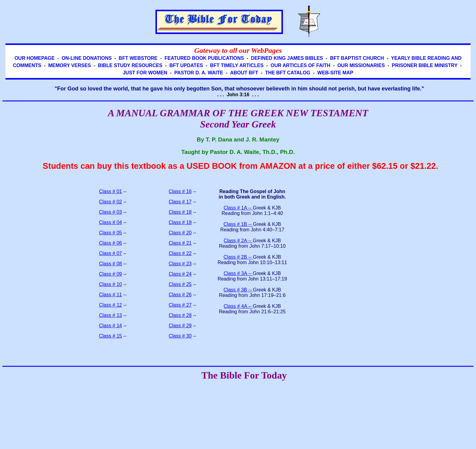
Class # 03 (110, 212)
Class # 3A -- (238, 273)
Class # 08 (110, 264)
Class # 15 (110, 336)
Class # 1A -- (238, 208)
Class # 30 (180, 336)
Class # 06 (110, 243)
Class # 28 (180, 315)
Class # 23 (180, 264)
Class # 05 (110, 233)
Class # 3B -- (238, 290)
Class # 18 (180, 212)
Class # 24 (180, 274)
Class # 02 (110, 202)
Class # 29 (180, 326)
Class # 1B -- (238, 224)
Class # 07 (110, 253)
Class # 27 (180, 305)
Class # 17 (180, 202)
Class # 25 (180, 284)
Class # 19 (180, 222)
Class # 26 (180, 295)
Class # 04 (110, 222)
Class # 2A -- (238, 241)
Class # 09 (110, 274)
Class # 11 (110, 295)
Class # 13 (110, 315)
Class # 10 (110, 284)
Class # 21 (180, 243)
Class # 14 (110, 326)
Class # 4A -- (238, 306)
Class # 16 (180, 191)
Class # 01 (110, 191)
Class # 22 (180, 253)
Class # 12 (110, 305)
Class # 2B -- (238, 257)
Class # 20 (180, 233)
